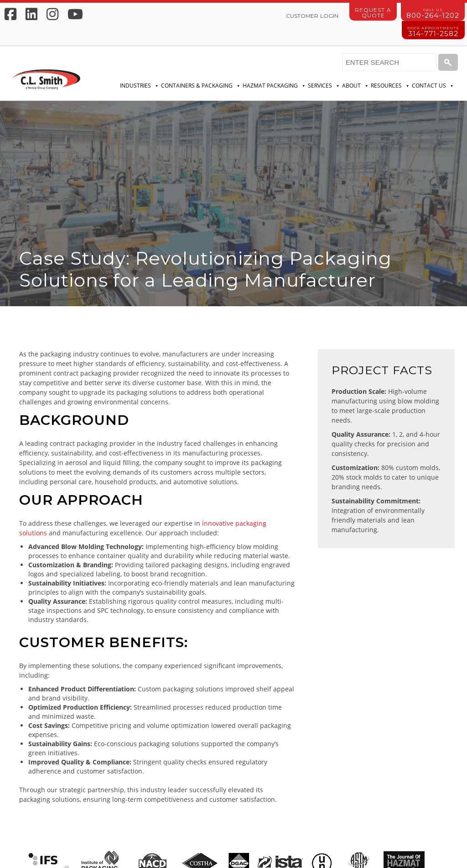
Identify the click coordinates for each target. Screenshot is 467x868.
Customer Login (312, 16)
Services (324, 86)
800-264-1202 (433, 13)
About (355, 86)
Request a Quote (373, 13)
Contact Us (433, 86)
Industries (140, 86)
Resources (390, 86)
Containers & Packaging (201, 86)
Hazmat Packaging (274, 86)
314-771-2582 (433, 32)
